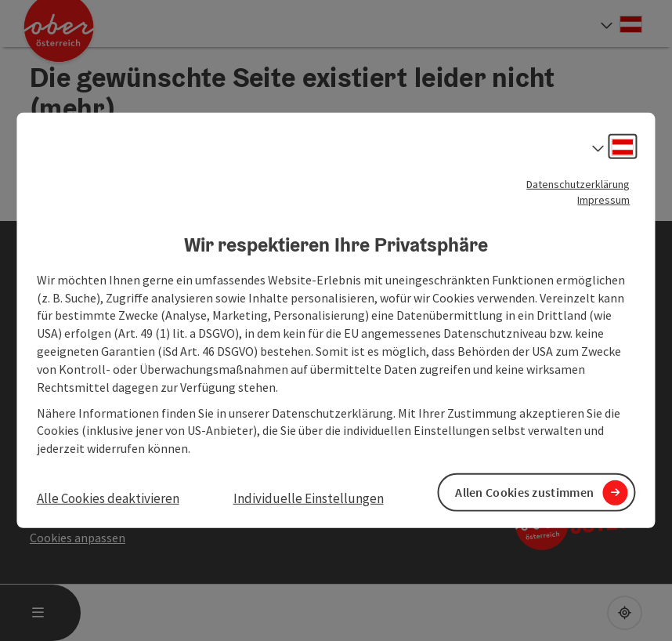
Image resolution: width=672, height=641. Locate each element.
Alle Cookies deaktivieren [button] (108, 498)
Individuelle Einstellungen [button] (309, 498)
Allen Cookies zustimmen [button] (524, 492)
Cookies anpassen (78, 538)
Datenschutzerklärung (578, 184)
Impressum (603, 200)
